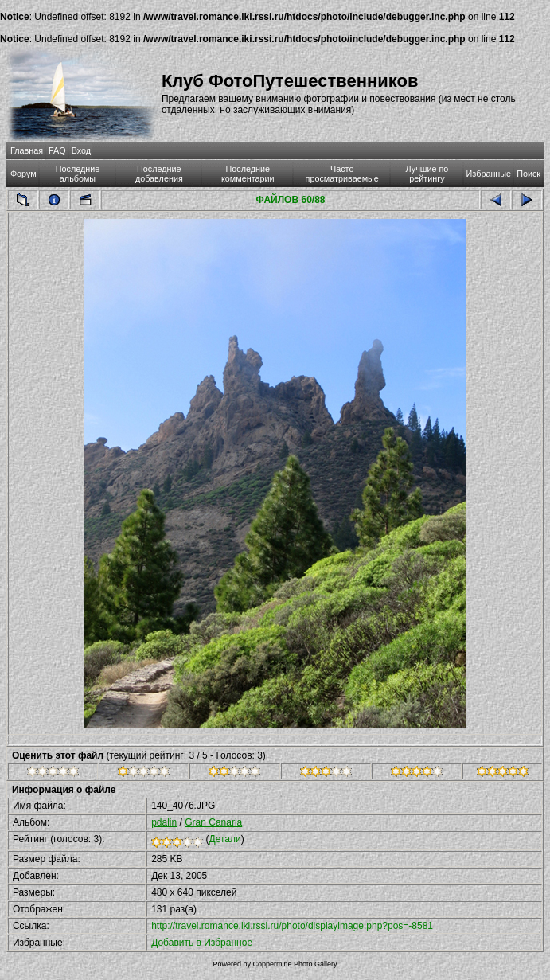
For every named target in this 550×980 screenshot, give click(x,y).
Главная (27, 150)
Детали (225, 839)
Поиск (529, 174)
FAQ (57, 150)
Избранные (489, 174)
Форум (23, 174)
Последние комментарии (248, 174)
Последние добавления (159, 174)
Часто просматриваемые (342, 174)
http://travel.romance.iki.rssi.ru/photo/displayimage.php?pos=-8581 (292, 926)
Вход (81, 150)
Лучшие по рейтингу (427, 174)
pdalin (164, 822)
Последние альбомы (78, 174)
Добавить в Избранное (202, 943)
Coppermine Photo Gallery (295, 964)
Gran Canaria (213, 822)
